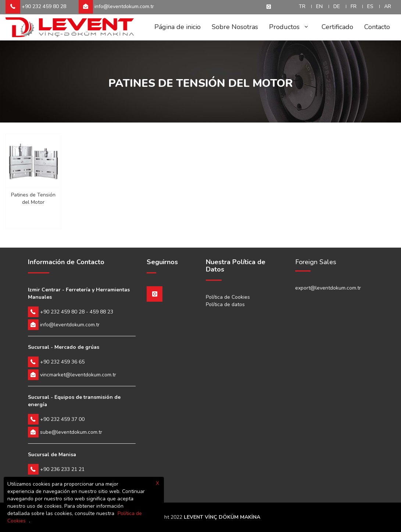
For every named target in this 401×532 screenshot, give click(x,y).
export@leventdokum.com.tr (328, 288)
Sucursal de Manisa (52, 455)
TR (302, 6)
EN (319, 6)
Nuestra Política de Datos (236, 266)
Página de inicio (178, 27)
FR (354, 6)
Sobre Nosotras (235, 27)
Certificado (337, 27)
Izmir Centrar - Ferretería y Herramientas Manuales (79, 293)
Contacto (377, 27)
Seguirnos (162, 262)
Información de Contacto (66, 262)
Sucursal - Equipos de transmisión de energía (74, 401)
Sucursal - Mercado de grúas (64, 347)
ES (370, 6)
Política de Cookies (228, 297)
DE (337, 6)
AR (388, 6)
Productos (290, 27)
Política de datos (225, 304)
